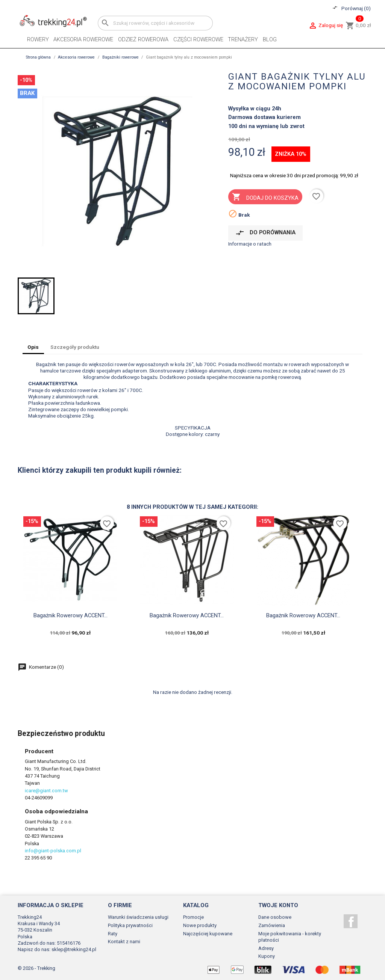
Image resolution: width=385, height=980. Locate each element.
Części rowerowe (198, 39)
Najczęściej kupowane (208, 934)
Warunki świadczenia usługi (138, 917)
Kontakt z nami (124, 942)
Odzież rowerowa (143, 39)
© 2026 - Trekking (36, 968)
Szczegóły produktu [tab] (75, 347)
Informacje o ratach (250, 244)
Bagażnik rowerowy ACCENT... (70, 615)
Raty (113, 934)
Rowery (38, 39)
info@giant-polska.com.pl (53, 851)
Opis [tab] (33, 347)
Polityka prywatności (130, 925)
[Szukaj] (155, 23)
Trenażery (243, 39)
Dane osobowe (275, 917)
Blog (270, 39)
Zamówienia (272, 925)
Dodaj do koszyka (265, 198)
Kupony (267, 956)
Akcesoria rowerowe (83, 39)
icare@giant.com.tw (46, 791)
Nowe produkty (200, 925)
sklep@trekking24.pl (74, 949)
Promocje (193, 917)
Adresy (266, 948)
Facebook (351, 921)
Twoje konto (278, 905)
